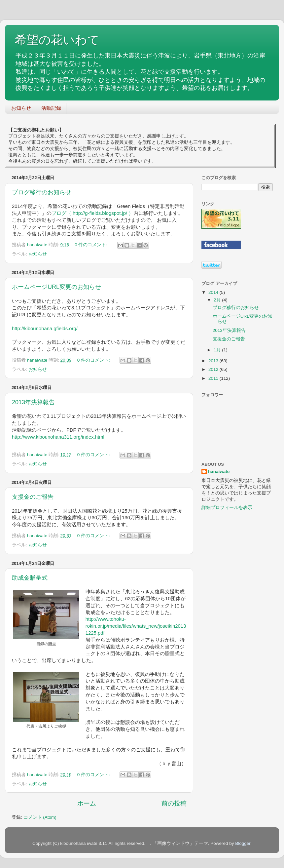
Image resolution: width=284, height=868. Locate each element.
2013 (214, 361)
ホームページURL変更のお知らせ (56, 287)
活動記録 (51, 108)
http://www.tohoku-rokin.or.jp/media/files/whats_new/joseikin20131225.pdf (136, 626)
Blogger (243, 843)
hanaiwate (219, 472)
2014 (214, 292)
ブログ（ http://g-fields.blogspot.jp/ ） (92, 213)
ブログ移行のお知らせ (42, 192)
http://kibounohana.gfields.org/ (45, 329)
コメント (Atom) (40, 817)
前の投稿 (174, 803)
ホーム (87, 803)
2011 (214, 378)
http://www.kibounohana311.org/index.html (58, 437)
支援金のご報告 (33, 497)
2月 (218, 300)
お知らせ (21, 108)
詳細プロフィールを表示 (227, 508)
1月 (218, 350)
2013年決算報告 (33, 402)
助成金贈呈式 (30, 578)
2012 (214, 369)
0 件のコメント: (92, 245)
